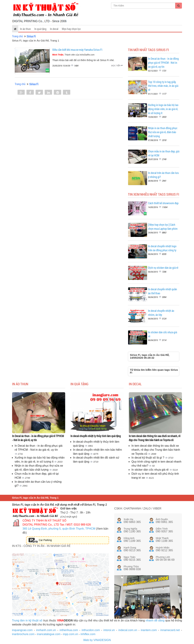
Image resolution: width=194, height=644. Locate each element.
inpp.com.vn (70, 634)
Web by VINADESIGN (97, 640)
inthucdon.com (91, 630)
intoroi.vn (109, 630)
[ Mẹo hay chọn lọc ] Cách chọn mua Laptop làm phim (163, 227)
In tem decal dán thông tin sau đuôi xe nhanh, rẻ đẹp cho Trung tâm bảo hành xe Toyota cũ (155, 438)
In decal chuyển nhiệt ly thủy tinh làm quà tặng (96, 436)
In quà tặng (40, 29)
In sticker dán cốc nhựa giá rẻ (150, 470)
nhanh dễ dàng (155, 620)
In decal (54, 29)
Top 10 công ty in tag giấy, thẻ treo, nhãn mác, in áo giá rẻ (163, 86)
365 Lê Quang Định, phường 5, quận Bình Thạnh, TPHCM (59, 529)
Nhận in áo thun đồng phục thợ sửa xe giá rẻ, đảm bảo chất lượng (163, 132)
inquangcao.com (22, 630)
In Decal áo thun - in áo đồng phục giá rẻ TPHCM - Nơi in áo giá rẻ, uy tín (163, 63)
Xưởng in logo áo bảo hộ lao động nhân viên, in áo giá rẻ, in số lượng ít (163, 109)
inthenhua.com (69, 630)
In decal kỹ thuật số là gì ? (148, 458)
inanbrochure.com (23, 634)
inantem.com (149, 630)
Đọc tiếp (117, 66)
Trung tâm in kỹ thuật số (27, 620)
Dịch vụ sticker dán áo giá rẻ (163, 268)
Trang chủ (17, 36)
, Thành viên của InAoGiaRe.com (74, 55)
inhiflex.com (88, 634)
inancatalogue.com (49, 634)
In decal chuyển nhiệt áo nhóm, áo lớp (161, 313)
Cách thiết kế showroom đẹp (163, 203)
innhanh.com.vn (46, 630)
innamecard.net (170, 630)
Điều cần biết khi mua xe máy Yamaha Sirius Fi (77, 50)
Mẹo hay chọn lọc (71, 29)
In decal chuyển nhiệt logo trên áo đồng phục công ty (162, 248)
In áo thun (25, 29)
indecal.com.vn (128, 630)
